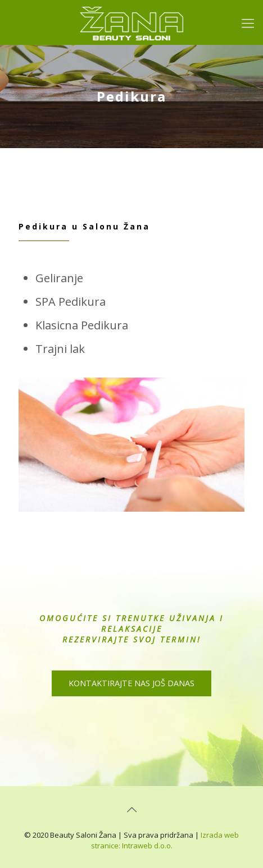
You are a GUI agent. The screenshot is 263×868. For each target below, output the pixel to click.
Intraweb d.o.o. (147, 846)
